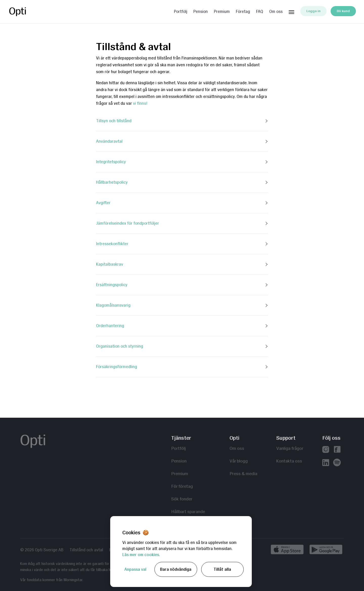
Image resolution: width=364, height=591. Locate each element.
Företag (243, 12)
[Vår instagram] (326, 450)
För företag (182, 486)
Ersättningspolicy (112, 285)
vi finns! (140, 103)
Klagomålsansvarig (113, 305)
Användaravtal (109, 141)
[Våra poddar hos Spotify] (337, 463)
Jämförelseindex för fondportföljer (128, 223)
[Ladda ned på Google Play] (326, 551)
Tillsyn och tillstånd (114, 121)
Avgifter (103, 203)
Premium (222, 12)
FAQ (260, 12)
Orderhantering (110, 326)
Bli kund (343, 11)
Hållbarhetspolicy (112, 182)
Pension (201, 12)
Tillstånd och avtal (86, 550)
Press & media (243, 473)
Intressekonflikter (112, 244)
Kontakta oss (289, 461)
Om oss (276, 12)
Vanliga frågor (290, 448)
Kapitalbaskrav (110, 264)
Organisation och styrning (120, 346)
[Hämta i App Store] (289, 551)
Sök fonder (182, 499)
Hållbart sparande (188, 511)
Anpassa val (135, 569)
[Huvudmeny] (291, 11)
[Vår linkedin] (326, 463)
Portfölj (181, 12)
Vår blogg (239, 461)
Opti (28, 12)
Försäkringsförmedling (117, 367)
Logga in (313, 11)
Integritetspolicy (111, 162)
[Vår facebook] (337, 450)
